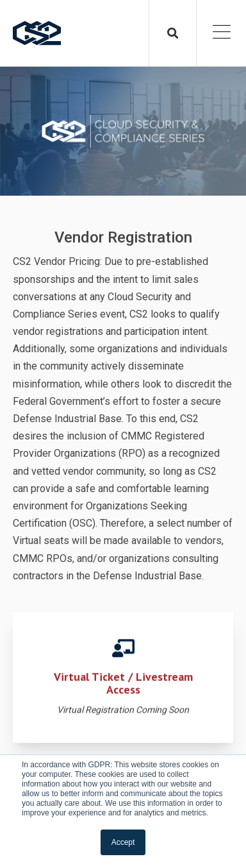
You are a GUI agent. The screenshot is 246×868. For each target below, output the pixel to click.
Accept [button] (123, 842)
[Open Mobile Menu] (221, 33)
